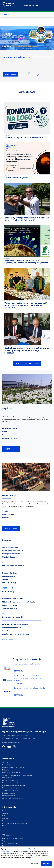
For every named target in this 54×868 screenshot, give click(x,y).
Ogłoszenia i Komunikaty (13, 550)
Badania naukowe (9, 576)
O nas (5, 432)
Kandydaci (6, 811)
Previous (30, 74)
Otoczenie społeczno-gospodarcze (15, 823)
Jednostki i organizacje (10, 790)
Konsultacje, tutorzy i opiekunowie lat (28, 664)
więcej (8, 449)
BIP (3, 846)
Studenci (7, 540)
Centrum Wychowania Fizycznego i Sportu (17, 775)
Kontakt (6, 517)
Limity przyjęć (8, 514)
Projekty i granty (9, 583)
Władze (5, 435)
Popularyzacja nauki (13, 617)
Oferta (5, 511)
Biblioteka (6, 770)
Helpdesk (5, 841)
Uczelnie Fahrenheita (9, 796)
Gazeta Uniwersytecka (10, 843)
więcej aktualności (24, 363)
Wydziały (5, 762)
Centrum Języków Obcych (11, 773)
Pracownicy (8, 591)
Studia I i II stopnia (10, 557)
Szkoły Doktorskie (9, 765)
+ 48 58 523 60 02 (28, 739)
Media (4, 826)
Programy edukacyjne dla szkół (15, 624)
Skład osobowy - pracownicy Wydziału (18, 602)
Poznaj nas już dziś (10, 428)
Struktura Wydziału (10, 438)
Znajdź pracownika (9, 793)
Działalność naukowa (13, 566)
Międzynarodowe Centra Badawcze (15, 767)
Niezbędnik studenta (11, 554)
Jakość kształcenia (10, 547)
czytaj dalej (18, 671)
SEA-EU (5, 579)
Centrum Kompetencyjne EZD (13, 798)
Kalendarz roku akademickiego (13, 838)
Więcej (7, 74)
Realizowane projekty (10, 788)
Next (37, 74)
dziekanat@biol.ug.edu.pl (11, 743)
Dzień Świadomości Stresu (13, 628)
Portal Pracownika (10, 605)
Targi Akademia (9, 631)
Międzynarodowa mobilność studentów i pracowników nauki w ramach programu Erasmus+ (29, 678)
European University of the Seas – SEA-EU (30, 688)
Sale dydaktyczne (10, 608)
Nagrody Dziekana (10, 573)
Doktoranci (6, 816)
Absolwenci (6, 818)
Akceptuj (46, 864)
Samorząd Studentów (10, 780)
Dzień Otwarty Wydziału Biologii (15, 634)
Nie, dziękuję (35, 864)
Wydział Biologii (31, 5)
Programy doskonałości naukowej (14, 785)
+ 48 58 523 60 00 (11, 739)
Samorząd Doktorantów (11, 783)
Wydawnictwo (7, 778)
